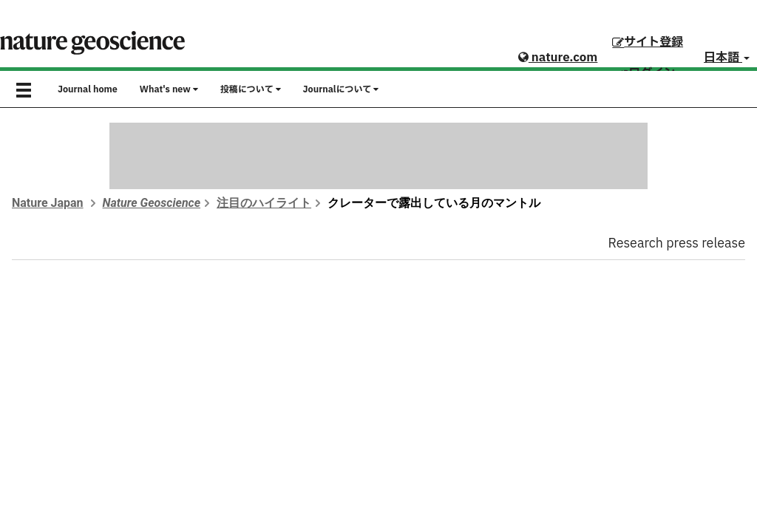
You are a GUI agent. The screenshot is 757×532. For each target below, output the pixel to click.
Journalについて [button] (341, 89)
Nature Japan (48, 203)
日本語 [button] (727, 58)
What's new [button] (169, 89)
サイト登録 (648, 42)
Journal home (88, 89)
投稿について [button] (251, 89)
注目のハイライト (264, 203)
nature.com (558, 58)
